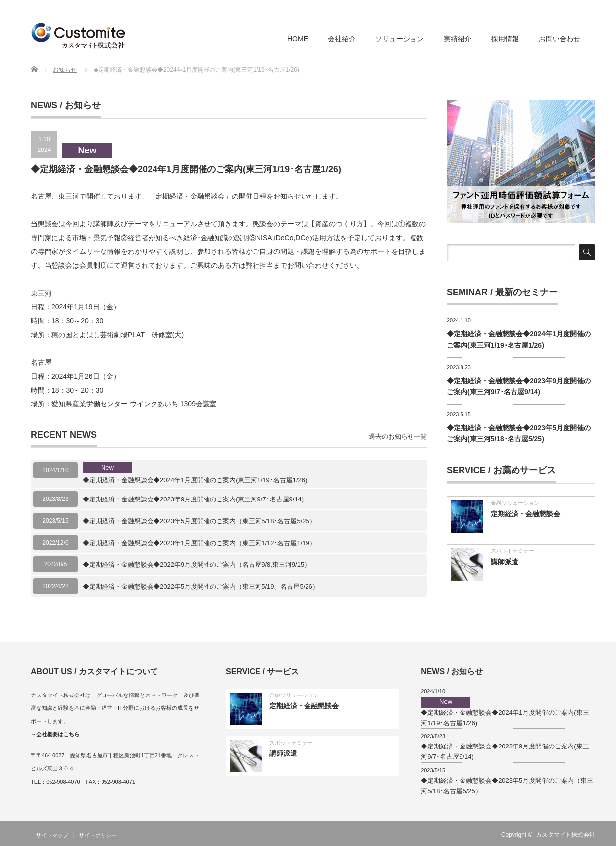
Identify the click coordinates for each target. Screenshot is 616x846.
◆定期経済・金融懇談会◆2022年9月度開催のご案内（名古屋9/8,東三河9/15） (197, 565)
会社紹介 (342, 39)
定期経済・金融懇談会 (525, 514)
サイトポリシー (98, 835)
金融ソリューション (515, 503)
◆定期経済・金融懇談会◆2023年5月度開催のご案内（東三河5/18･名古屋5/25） (199, 521)
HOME (298, 39)
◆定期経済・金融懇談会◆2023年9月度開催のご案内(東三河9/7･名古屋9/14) (193, 499)
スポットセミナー (513, 551)
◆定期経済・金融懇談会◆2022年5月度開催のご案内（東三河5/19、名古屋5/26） (201, 586)
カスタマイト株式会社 (565, 835)
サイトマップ (52, 835)
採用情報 (505, 39)
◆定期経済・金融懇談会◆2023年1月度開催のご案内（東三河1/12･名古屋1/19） (199, 543)
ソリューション (400, 39)
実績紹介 (458, 39)
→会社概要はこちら (55, 734)
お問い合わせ (560, 39)
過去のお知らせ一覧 (398, 436)
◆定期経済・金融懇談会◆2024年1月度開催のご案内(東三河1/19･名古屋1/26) (195, 473)
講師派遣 (505, 562)
